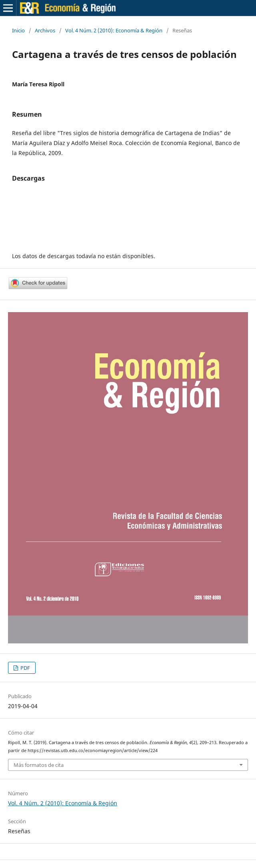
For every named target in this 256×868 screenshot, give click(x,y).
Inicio (18, 30)
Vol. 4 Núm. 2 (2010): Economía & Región (114, 30)
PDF (25, 668)
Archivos (45, 30)
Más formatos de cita (39, 765)
